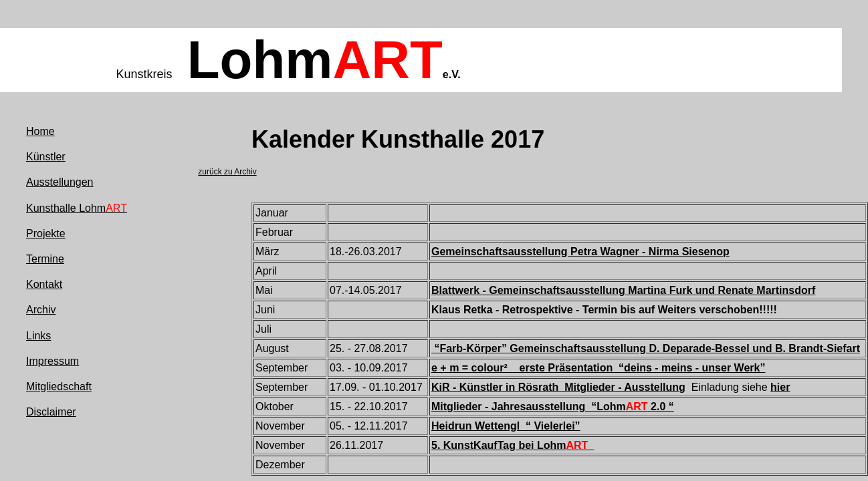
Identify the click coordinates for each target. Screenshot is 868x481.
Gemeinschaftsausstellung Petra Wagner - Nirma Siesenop (580, 252)
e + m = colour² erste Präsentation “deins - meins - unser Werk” (598, 368)
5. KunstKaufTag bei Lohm (513, 445)
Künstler (46, 157)
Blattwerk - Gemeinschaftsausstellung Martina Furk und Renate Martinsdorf (623, 290)
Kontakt (44, 284)
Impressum (52, 361)
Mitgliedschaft (59, 386)
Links (38, 336)
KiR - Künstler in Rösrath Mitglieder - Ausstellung (558, 387)
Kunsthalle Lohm (77, 208)
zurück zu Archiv (227, 172)
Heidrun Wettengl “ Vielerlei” (506, 426)
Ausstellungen (60, 182)
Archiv (41, 310)
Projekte (46, 233)
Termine (45, 259)
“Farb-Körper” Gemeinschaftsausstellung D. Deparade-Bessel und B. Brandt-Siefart (646, 348)
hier (780, 387)
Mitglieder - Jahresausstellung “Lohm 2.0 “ (553, 407)
